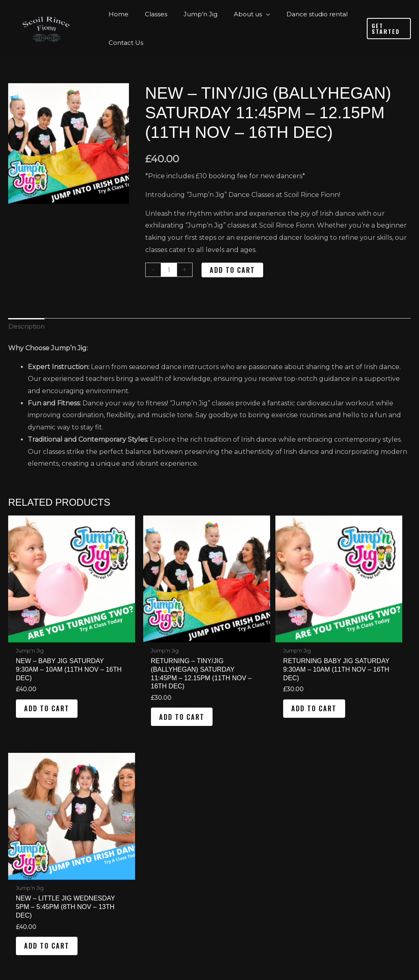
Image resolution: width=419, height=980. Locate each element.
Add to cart (233, 270)
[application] (252, 14)
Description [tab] (27, 327)
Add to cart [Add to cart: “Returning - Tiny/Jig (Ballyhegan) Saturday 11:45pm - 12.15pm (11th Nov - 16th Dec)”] (154, 697)
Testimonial (136, 837)
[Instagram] (370, 791)
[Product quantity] (169, 270)
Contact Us (128, 861)
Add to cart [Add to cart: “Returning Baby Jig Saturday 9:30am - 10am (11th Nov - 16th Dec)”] (257, 688)
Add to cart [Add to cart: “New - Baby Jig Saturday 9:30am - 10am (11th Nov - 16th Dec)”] (52, 688)
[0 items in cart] (338, 876)
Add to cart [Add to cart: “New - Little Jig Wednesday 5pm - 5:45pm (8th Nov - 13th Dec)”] (360, 688)
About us (125, 823)
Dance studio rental (142, 849)
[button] (387, 29)
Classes (121, 799)
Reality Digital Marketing (286, 945)
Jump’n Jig (127, 811)
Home (120, 787)
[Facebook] (340, 791)
